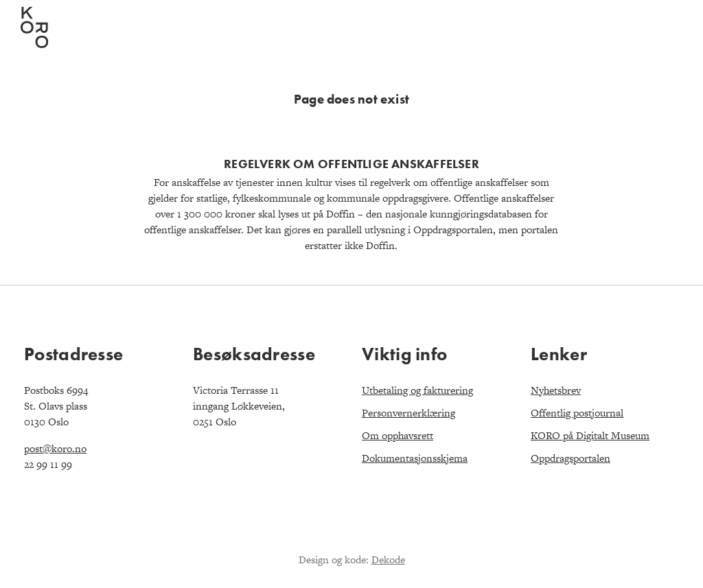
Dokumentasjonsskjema (415, 458)
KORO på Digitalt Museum (590, 435)
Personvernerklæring (408, 413)
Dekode (388, 560)
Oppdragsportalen (571, 458)
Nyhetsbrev (556, 390)
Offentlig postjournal (577, 413)
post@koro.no (55, 448)
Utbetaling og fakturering (417, 390)
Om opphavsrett (397, 435)
